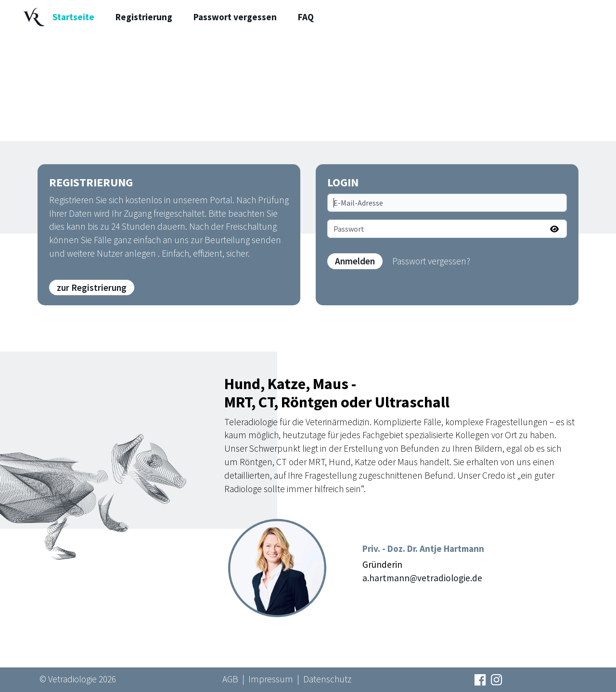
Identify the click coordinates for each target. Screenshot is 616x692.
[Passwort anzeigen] (554, 228)
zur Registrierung (92, 287)
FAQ (306, 17)
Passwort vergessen (235, 17)
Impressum (271, 679)
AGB (230, 679)
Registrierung (144, 17)
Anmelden (355, 261)
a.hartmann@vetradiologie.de (422, 578)
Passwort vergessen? (431, 261)
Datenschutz (327, 679)
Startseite (73, 17)
